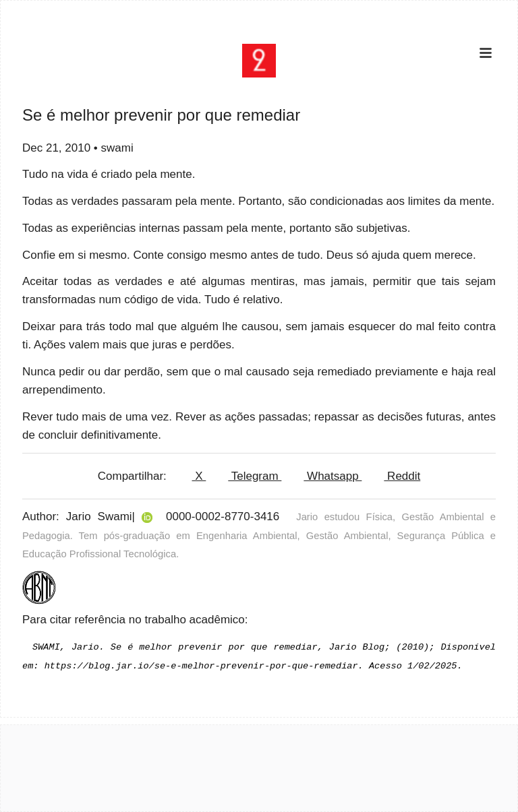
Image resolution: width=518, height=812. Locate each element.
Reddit (402, 476)
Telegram (255, 476)
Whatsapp (333, 476)
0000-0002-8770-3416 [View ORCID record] (223, 517)
